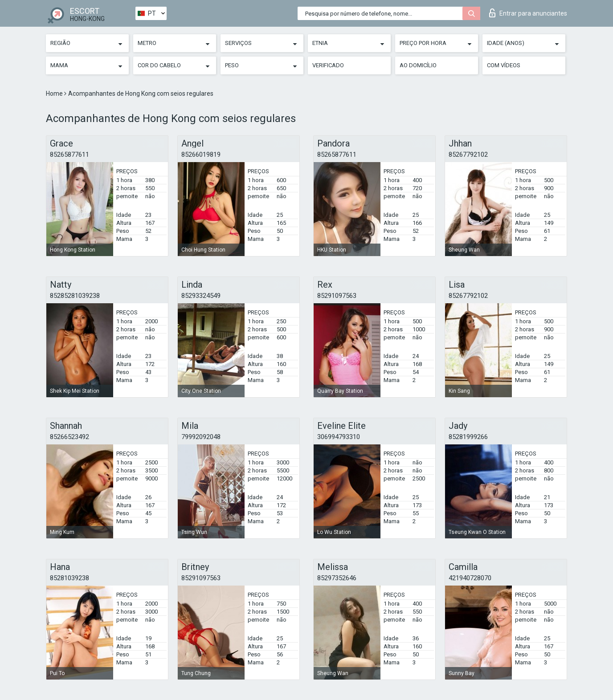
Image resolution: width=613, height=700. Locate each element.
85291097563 (337, 296)
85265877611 (69, 155)
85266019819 (201, 155)
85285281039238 (75, 296)
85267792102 (468, 155)
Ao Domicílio (418, 65)
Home (55, 94)
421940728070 (470, 578)
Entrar (528, 13)
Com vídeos (504, 65)
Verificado (328, 65)
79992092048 (201, 437)
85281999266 (468, 437)
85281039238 (69, 578)
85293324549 (201, 296)
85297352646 (337, 578)
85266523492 (69, 437)
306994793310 (339, 437)
